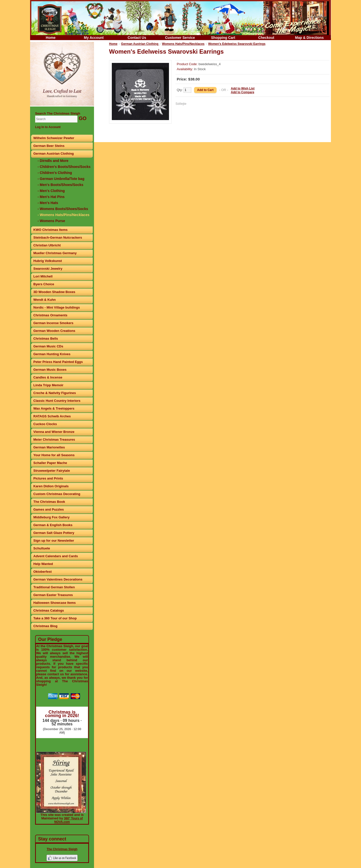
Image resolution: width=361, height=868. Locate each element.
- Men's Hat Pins (51, 197)
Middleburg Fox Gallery (51, 517)
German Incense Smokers (53, 323)
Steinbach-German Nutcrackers (58, 237)
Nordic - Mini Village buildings (57, 307)
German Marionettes (49, 447)
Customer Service (180, 38)
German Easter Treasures (53, 595)
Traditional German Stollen (54, 587)
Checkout (266, 38)
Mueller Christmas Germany (55, 253)
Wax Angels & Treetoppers (54, 408)
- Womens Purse (51, 221)
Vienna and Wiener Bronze (54, 432)
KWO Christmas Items (51, 230)
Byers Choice (44, 284)
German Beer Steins (49, 146)
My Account (94, 38)
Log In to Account (48, 127)
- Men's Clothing (51, 191)
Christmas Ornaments (50, 315)
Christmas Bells (46, 339)
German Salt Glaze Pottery (54, 533)
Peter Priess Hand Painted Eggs (58, 362)
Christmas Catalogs (49, 610)
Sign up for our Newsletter (54, 541)
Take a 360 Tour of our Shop (55, 618)
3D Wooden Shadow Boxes (54, 292)
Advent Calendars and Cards (56, 556)
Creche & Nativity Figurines (55, 393)
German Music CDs (48, 346)
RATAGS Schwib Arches (52, 416)
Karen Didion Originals (51, 486)
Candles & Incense (48, 377)
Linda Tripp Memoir (48, 385)
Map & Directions (309, 38)
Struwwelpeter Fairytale (52, 471)
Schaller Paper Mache (50, 463)
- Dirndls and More (53, 161)
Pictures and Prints (48, 478)
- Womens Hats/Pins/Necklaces (64, 215)
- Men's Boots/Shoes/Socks (60, 185)
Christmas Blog (45, 626)
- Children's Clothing (55, 173)
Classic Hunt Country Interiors (57, 401)
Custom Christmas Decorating (57, 494)
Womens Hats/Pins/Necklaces (183, 44)
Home (51, 38)
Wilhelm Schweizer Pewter (54, 138)
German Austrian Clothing (54, 154)
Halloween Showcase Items (55, 603)
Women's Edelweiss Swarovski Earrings (237, 44)
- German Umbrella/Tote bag (61, 179)
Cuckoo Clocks (45, 424)
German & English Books (53, 525)
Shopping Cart (223, 38)
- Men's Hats (48, 203)
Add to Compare (243, 92)
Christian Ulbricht (47, 245)
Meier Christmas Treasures (54, 440)
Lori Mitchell (43, 276)
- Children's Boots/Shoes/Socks (64, 167)
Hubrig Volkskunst (48, 261)
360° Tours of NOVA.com (69, 820)
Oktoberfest (42, 572)
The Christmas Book (49, 502)
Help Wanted (43, 564)
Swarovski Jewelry (48, 269)
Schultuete (42, 548)
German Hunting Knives (52, 354)
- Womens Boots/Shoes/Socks (63, 209)
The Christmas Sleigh (62, 849)
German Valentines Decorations (58, 579)
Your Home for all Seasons (54, 455)
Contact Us (137, 38)
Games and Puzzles (49, 509)
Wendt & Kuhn (44, 300)
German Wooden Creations (54, 331)
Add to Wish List (243, 88)
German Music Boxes (50, 370)
